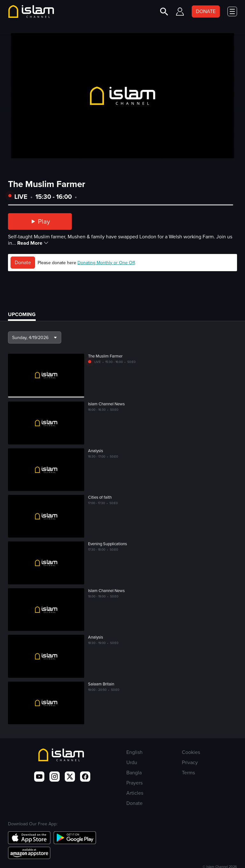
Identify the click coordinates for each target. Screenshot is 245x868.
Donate (23, 262)
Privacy (190, 762)
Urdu (132, 762)
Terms (188, 773)
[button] (35, 337)
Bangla (134, 773)
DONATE (206, 11)
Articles (135, 793)
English (134, 752)
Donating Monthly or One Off (106, 263)
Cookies (191, 752)
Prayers (134, 783)
